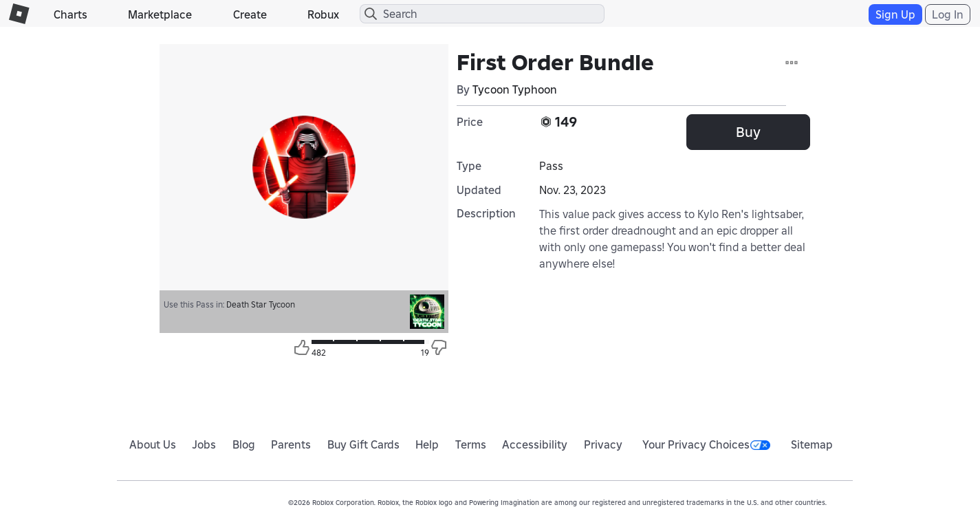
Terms (471, 444)
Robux (323, 14)
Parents (291, 444)
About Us (153, 444)
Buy (748, 132)
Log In (948, 14)
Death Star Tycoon (261, 304)
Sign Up (895, 14)
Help (427, 444)
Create (250, 14)
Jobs (204, 444)
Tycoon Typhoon (515, 89)
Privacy (603, 444)
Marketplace (160, 14)
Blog (244, 444)
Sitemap (812, 444)
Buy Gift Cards (363, 444)
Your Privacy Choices (706, 444)
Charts (70, 14)
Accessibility (535, 444)
